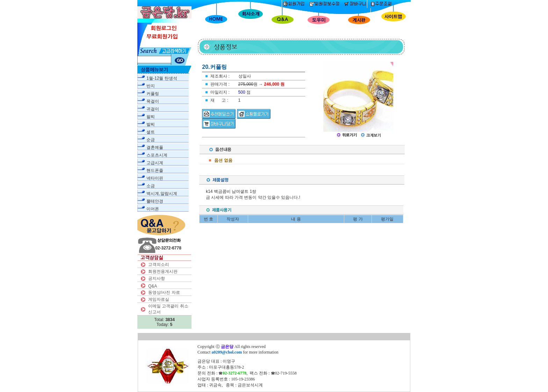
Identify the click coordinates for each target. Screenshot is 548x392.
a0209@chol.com (227, 352)
